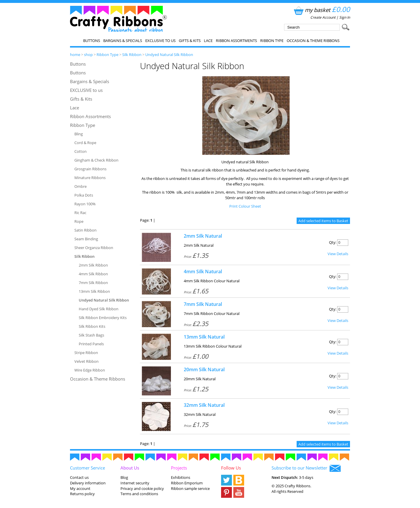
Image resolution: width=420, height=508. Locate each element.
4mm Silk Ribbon (93, 274)
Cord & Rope (85, 143)
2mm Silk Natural (203, 236)
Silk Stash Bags (91, 335)
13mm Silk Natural (204, 337)
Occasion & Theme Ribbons (313, 41)
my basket (321, 10)
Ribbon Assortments (236, 41)
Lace (208, 41)
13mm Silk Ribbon (94, 291)
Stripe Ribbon (86, 353)
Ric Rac (80, 213)
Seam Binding (86, 239)
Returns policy (82, 494)
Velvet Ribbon (86, 361)
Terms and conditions (139, 494)
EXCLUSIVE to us (160, 41)
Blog (124, 477)
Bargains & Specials (123, 41)
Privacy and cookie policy (142, 488)
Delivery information (88, 483)
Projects (179, 468)
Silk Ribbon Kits (92, 326)
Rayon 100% (85, 204)
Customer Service (87, 468)
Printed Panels (91, 344)
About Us (130, 468)
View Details (338, 254)
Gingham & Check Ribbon (96, 160)
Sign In (345, 17)
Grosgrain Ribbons (90, 169)
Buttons (92, 41)
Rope (79, 221)
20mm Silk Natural (204, 369)
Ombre (80, 186)
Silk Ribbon (132, 55)
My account (80, 488)
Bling (79, 134)
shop (88, 55)
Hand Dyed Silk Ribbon (99, 309)
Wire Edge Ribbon (90, 370)
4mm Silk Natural (203, 271)
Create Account (323, 17)
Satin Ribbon (85, 230)
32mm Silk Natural (204, 405)
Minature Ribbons (90, 178)
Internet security (135, 483)
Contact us (79, 477)
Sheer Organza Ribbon (94, 248)
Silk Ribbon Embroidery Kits (103, 318)
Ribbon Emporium (187, 483)
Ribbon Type (272, 41)
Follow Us (231, 468)
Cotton (80, 151)
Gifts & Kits (190, 41)
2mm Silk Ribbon (93, 265)
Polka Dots (84, 195)
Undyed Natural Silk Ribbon (169, 55)
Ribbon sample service (190, 488)
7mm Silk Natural (203, 304)
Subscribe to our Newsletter (306, 468)
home (75, 55)
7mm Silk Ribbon (93, 283)
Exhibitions (181, 477)
